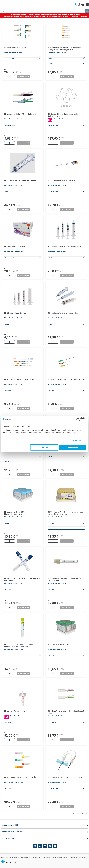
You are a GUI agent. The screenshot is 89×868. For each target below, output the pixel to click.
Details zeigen (77, 441)
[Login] (79, 4)
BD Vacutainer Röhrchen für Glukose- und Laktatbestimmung (65, 579)
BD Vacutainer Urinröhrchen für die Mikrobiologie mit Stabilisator (18, 646)
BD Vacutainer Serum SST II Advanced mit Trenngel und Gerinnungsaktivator (64, 49)
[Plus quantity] (13, 77)
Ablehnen (44, 447)
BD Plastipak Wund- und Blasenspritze (63, 313)
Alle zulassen (73, 447)
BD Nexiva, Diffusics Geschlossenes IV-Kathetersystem (63, 115)
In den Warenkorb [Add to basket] (23, 77)
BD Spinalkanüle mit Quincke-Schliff (62, 180)
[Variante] (23, 391)
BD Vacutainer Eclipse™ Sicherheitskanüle (21, 114)
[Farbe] (66, 64)
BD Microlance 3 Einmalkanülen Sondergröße (66, 379)
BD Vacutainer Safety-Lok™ (15, 48)
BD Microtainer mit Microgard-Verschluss (21, 777)
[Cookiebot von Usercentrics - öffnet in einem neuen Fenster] (77, 419)
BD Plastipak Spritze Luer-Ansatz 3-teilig (20, 180)
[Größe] (66, 59)
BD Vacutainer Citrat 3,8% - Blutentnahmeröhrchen (15, 513)
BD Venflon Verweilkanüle (15, 711)
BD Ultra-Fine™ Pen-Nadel (14, 247)
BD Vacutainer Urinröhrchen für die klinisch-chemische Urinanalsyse (65, 513)
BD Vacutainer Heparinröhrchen (61, 645)
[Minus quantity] (6, 77)
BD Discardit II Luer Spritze (15, 313)
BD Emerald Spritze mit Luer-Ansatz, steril (64, 247)
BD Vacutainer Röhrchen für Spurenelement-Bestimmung (22, 579)
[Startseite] (87, 5)
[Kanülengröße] (23, 59)
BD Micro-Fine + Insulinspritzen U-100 (19, 379)
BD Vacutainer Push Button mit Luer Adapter (66, 777)
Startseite (7, 22)
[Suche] (87, 11)
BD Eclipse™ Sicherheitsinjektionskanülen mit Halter (66, 712)
